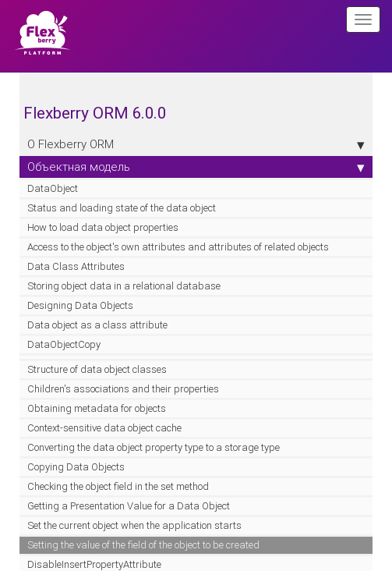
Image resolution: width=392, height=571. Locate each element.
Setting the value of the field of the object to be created (143, 545)
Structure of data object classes (97, 369)
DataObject (53, 188)
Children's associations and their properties (123, 389)
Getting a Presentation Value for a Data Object (129, 506)
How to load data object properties (103, 227)
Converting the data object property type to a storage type (154, 447)
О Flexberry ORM (196, 144)
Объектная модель (196, 167)
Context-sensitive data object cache (104, 428)
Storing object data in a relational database (124, 286)
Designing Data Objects (80, 305)
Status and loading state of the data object (122, 208)
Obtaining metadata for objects (97, 408)
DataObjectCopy (64, 344)
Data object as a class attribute (97, 325)
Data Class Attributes (76, 266)
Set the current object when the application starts (134, 525)
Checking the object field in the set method (118, 486)
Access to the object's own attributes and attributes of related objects (178, 247)
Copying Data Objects (76, 467)
